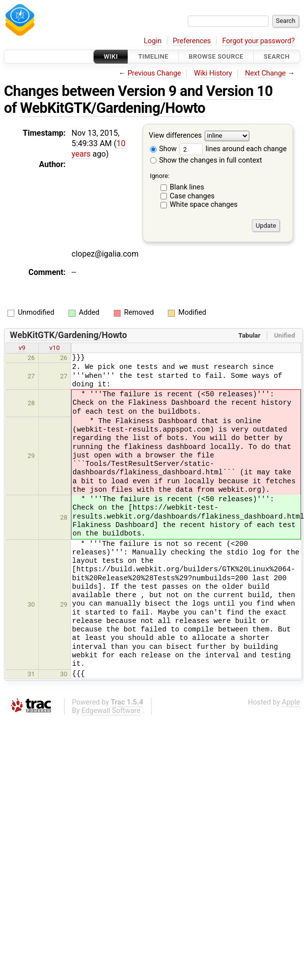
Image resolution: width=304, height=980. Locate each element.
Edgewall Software (111, 711)
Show (163, 149)
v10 (54, 348)
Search (277, 56)
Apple (291, 702)
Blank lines (187, 187)
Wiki (111, 56)
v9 (22, 348)
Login (153, 41)
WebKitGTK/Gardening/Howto (113, 108)
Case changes (192, 196)
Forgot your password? (258, 41)
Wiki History (213, 73)
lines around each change (233, 149)
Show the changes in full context (206, 160)
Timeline (153, 56)
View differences (176, 136)
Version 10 (239, 91)
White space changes (204, 205)
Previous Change (154, 73)
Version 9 (147, 91)
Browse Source (216, 56)
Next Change (265, 73)
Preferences (192, 41)
